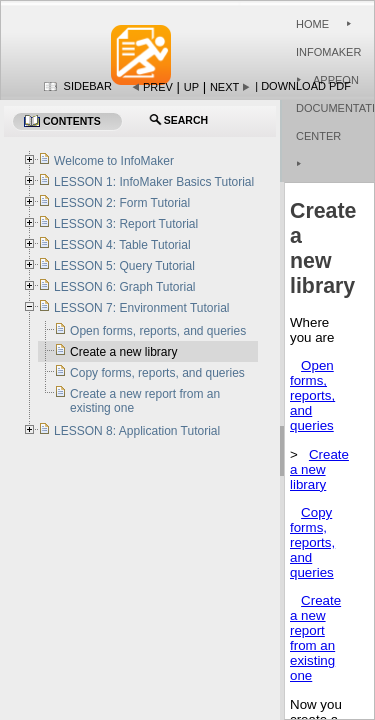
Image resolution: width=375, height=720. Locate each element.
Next (224, 87)
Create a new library (319, 469)
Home (312, 24)
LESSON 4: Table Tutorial (122, 245)
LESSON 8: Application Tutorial (137, 431)
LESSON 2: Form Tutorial (122, 203)
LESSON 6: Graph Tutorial (124, 287)
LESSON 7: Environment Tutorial (141, 308)
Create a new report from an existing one (315, 638)
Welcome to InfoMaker (114, 161)
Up (191, 87)
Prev (158, 87)
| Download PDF (303, 86)
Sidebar (88, 86)
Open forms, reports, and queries (312, 395)
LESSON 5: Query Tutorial (124, 266)
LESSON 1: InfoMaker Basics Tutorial (154, 182)
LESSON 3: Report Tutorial (126, 224)
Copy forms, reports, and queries (312, 542)
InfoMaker (328, 52)
